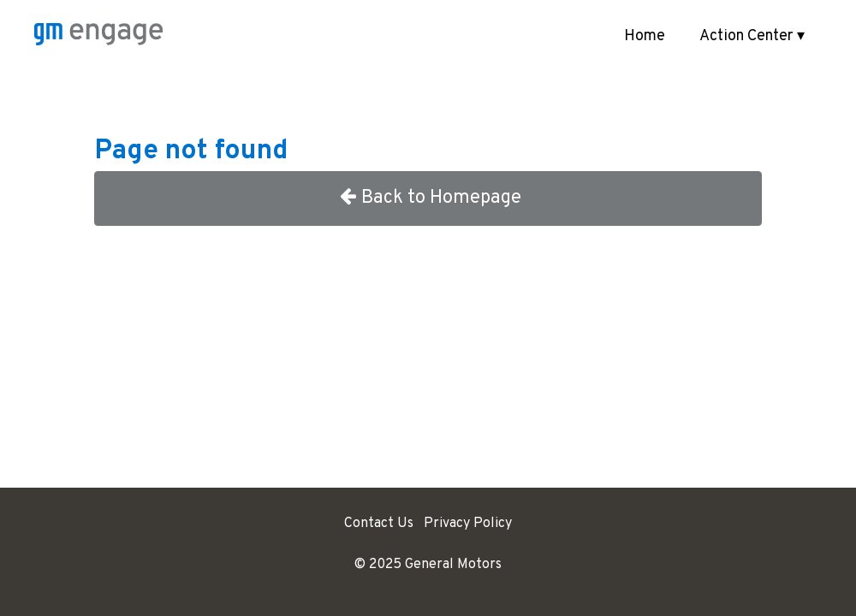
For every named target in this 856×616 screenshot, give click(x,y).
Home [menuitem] (645, 36)
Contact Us (379, 524)
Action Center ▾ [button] (752, 36)
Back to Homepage (428, 198)
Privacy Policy (468, 524)
